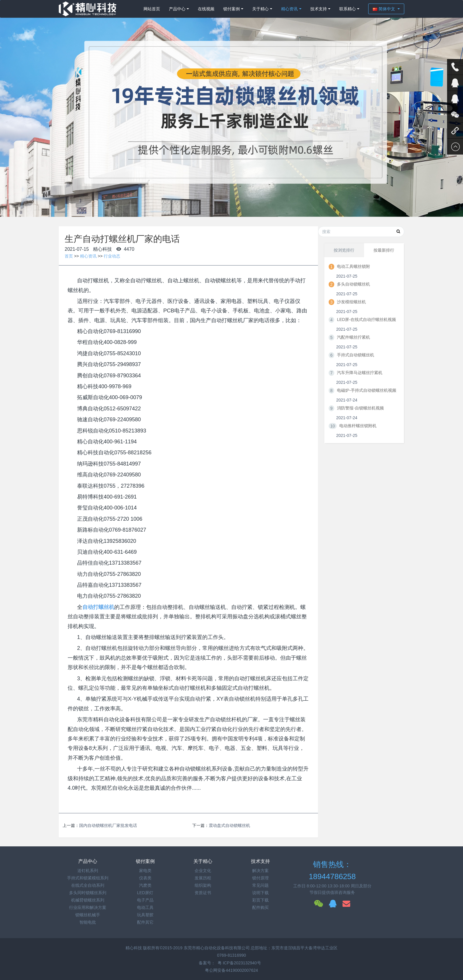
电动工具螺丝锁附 (353, 266)
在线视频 (206, 9)
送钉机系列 (88, 871)
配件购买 (260, 907)
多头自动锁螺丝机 (353, 284)
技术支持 (319, 9)
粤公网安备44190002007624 (231, 970)
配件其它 (145, 922)
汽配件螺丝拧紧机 (353, 337)
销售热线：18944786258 (332, 870)
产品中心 (177, 9)
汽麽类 (145, 885)
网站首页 (152, 9)
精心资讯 (289, 9)
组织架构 (203, 885)
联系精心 (348, 9)
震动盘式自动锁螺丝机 (229, 825)
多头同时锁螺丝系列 (88, 893)
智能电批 (88, 922)
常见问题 (260, 885)
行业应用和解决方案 (88, 907)
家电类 (145, 871)
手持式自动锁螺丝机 (356, 355)
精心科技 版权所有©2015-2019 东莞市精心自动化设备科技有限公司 (188, 948)
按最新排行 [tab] (384, 250)
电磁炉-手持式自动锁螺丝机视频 (367, 390)
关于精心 (260, 9)
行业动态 (112, 256)
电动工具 (145, 907)
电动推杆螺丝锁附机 (358, 426)
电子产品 (145, 900)
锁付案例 (231, 9)
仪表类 (145, 878)
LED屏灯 (145, 893)
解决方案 (260, 871)
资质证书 (203, 893)
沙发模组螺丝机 (351, 302)
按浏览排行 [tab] (344, 250)
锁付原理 (260, 878)
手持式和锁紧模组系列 (88, 878)
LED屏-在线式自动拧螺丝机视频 (366, 319)
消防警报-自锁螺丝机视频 (360, 408)
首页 (69, 256)
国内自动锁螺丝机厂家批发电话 (108, 825)
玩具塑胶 (145, 915)
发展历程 (203, 878)
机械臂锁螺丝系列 (88, 900)
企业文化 (203, 871)
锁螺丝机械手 (88, 915)
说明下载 (260, 893)
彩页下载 (260, 900)
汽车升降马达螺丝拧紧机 (360, 373)
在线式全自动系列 (88, 885)
